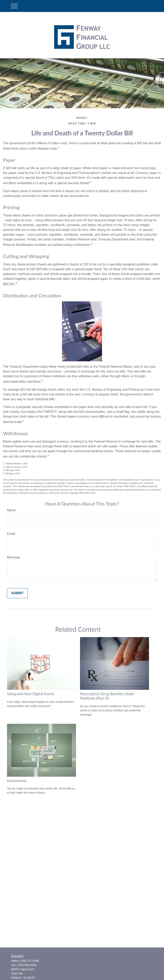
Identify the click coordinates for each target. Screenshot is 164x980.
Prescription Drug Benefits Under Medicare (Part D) (107, 696)
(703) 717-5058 (29, 961)
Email (11, 534)
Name (11, 510)
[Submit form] (17, 593)
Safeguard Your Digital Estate (31, 694)
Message (13, 557)
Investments (17, 781)
